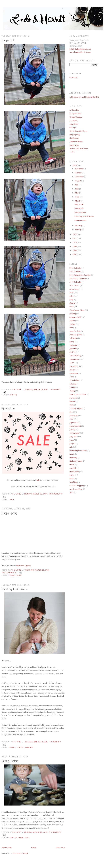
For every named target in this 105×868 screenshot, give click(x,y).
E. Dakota (73, 121)
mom (72, 405)
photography (75, 433)
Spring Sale (8, 408)
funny (13, 575)
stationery (73, 458)
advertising (74, 289)
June (77, 189)
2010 (75, 242)
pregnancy (74, 436)
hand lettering (75, 356)
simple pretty (75, 135)
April (77, 197)
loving (72, 391)
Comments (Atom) (20, 853)
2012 (75, 234)
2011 (75, 238)
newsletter (74, 415)
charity (72, 303)
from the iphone (76, 335)
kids (27, 838)
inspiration (74, 366)
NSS (71, 419)
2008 (75, 250)
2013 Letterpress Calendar (80, 275)
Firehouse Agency (23, 566)
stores (72, 464)
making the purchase (78, 394)
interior (72, 370)
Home (34, 847)
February (79, 225)
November (80, 169)
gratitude (73, 349)
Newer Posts (7, 847)
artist (71, 292)
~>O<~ (72, 152)
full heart (73, 338)
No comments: (56, 494)
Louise (20, 747)
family (13, 747)
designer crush (75, 317)
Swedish (73, 468)
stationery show (76, 461)
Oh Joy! (73, 128)
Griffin (13, 395)
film (71, 328)
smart (72, 454)
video (20, 575)
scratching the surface (78, 450)
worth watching (76, 489)
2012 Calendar (75, 271)
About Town (75, 286)
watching (73, 482)
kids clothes (74, 380)
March (78, 201)
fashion (72, 324)
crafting (73, 314)
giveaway (73, 345)
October (79, 173)
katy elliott (74, 124)
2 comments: (55, 832)
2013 (75, 165)
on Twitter (74, 77)
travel (72, 475)
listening (73, 384)
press (72, 440)
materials (73, 398)
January (78, 229)
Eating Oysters (10, 761)
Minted (72, 401)
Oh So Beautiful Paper (79, 131)
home (21, 838)
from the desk (75, 331)
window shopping (77, 486)
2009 (75, 246)
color (72, 306)
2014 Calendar (75, 282)
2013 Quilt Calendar (78, 278)
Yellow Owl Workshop (79, 149)
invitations (74, 373)
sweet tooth (74, 472)
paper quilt (74, 422)
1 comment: (55, 389)
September (80, 177)
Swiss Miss (74, 145)
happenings (74, 359)
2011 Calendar (75, 268)
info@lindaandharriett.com (80, 49)
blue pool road (75, 113)
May (77, 193)
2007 (75, 254)
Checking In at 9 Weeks (15, 589)
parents (29, 747)
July (77, 185)
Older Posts (60, 847)
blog (71, 300)
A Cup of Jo (74, 110)
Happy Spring (9, 513)
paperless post (75, 426)
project (72, 443)
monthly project (76, 408)
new (71, 412)
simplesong (74, 138)
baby (71, 296)
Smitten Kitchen (76, 142)
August (78, 181)
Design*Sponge (76, 117)
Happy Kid (8, 40)
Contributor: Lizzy (77, 310)
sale (38, 480)
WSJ (71, 493)
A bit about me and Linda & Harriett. (84, 97)
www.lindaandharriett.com (80, 52)
